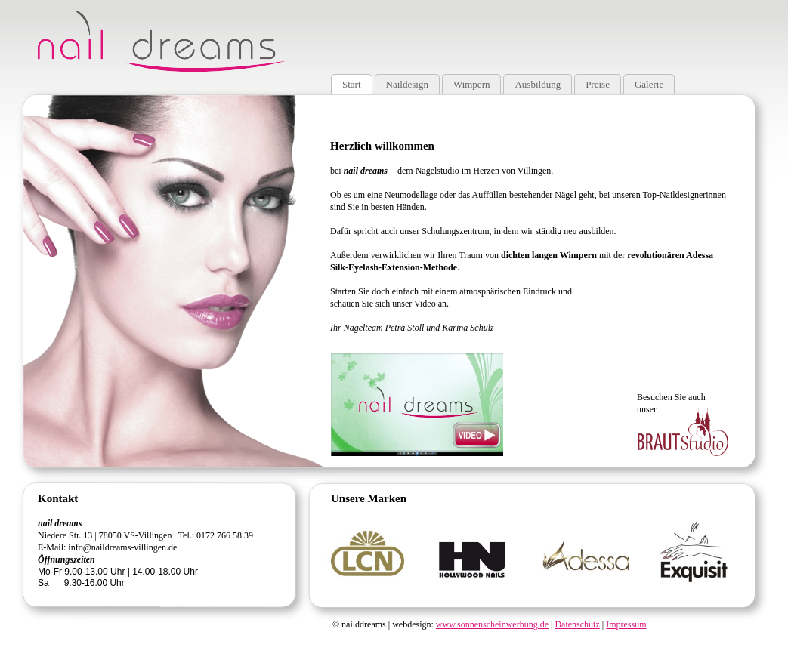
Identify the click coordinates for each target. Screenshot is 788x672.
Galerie (649, 84)
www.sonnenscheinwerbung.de (492, 624)
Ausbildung (538, 84)
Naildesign (407, 84)
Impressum (626, 624)
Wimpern (472, 84)
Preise (598, 84)
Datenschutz (577, 624)
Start (352, 84)
